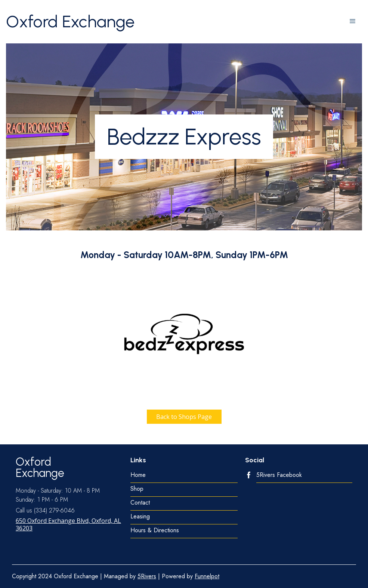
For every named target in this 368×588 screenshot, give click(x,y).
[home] (70, 22)
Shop (137, 489)
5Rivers (147, 576)
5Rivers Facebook (279, 475)
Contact (140, 503)
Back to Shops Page (184, 417)
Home (138, 475)
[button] (353, 22)
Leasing (140, 517)
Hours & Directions (155, 531)
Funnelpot (207, 576)
